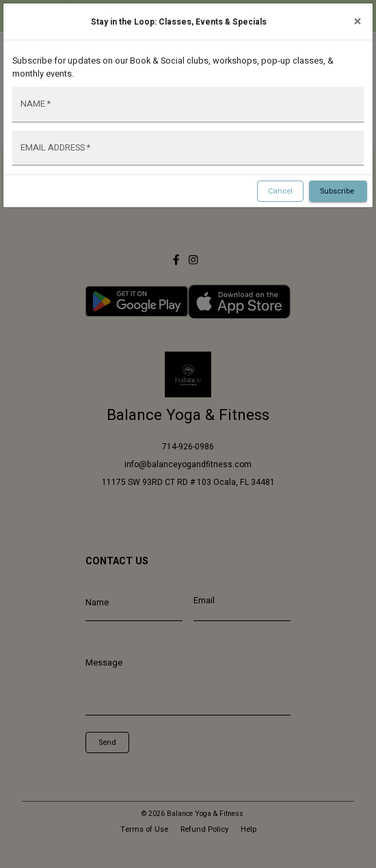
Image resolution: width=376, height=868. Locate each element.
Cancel (280, 192)
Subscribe (338, 192)
